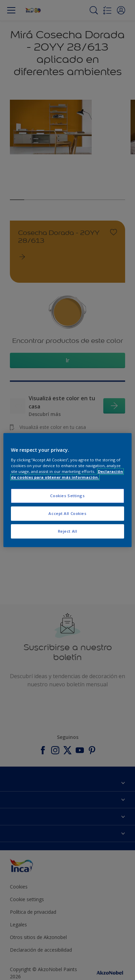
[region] (67, 490)
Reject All (68, 531)
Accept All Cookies (67, 513)
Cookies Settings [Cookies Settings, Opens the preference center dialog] (67, 496)
